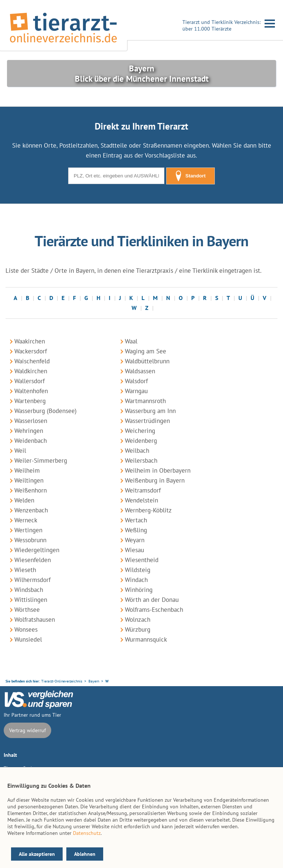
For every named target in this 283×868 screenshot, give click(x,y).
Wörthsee (27, 610)
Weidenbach (31, 441)
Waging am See (146, 351)
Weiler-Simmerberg (41, 461)
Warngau (136, 391)
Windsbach (29, 590)
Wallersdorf (29, 381)
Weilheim (27, 470)
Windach (136, 580)
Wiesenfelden (33, 560)
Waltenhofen (31, 391)
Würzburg (138, 629)
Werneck (26, 520)
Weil (20, 451)
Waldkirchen (31, 371)
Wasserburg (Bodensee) (46, 411)
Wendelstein (141, 500)
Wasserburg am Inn (150, 411)
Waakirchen (30, 341)
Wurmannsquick (146, 639)
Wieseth (25, 570)
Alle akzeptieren (37, 854)
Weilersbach (141, 461)
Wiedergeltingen (37, 550)
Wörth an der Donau (152, 600)
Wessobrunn (30, 540)
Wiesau (134, 550)
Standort (191, 176)
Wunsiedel (28, 639)
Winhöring (139, 590)
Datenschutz (87, 833)
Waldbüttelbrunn (147, 361)
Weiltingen (29, 480)
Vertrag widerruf (27, 730)
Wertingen (28, 530)
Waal (131, 341)
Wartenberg (30, 401)
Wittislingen (31, 600)
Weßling (136, 530)
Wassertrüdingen (147, 421)
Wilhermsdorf (32, 580)
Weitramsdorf (143, 490)
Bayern (94, 681)
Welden (24, 500)
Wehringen (29, 431)
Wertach (136, 520)
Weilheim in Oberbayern (158, 470)
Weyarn (135, 540)
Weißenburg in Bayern (155, 480)
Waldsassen (140, 371)
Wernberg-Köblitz (148, 510)
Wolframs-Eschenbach (154, 610)
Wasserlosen (31, 421)
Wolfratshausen (35, 620)
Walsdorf (136, 381)
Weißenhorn (31, 490)
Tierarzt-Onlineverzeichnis (62, 681)
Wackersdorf (31, 351)
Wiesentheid (142, 560)
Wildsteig (138, 570)
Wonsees (26, 629)
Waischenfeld (32, 361)
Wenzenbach (31, 510)
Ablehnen (85, 854)
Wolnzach (138, 620)
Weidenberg (141, 441)
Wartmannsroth (145, 401)
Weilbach (137, 451)
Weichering (140, 431)
